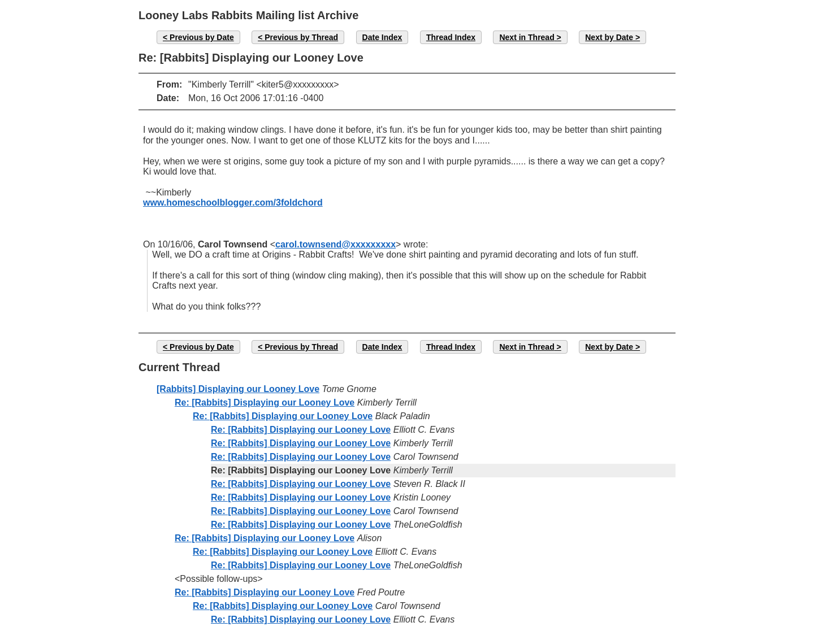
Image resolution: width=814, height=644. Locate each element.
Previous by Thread (301, 37)
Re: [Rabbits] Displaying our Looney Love (265, 402)
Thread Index (451, 37)
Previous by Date (202, 37)
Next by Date (609, 37)
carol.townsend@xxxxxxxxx (335, 244)
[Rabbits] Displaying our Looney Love (238, 389)
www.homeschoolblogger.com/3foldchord (233, 203)
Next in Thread (527, 37)
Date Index (382, 37)
